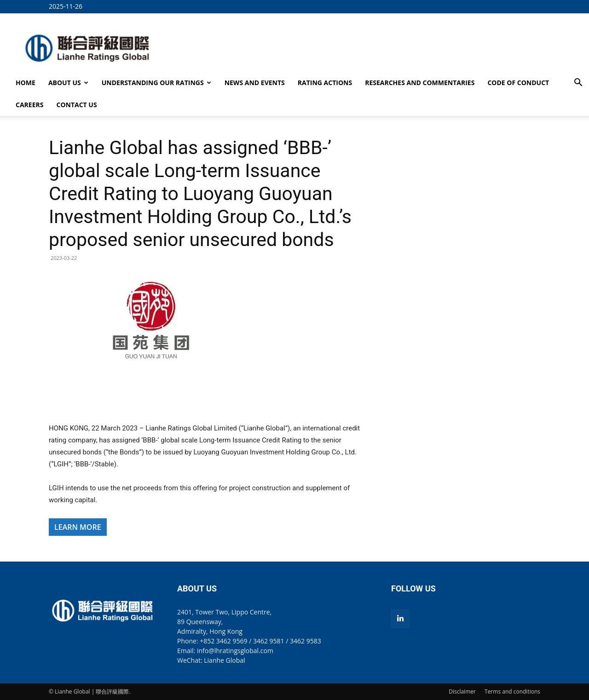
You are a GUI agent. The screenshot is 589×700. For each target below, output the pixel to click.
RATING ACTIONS (325, 83)
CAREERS (29, 105)
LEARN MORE (78, 527)
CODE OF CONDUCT (518, 83)
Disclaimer (462, 691)
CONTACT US (76, 105)
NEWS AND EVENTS (255, 83)
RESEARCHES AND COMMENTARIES (420, 83)
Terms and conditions (512, 691)
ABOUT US (68, 83)
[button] (578, 83)
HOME (26, 83)
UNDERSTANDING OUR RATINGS (156, 83)
